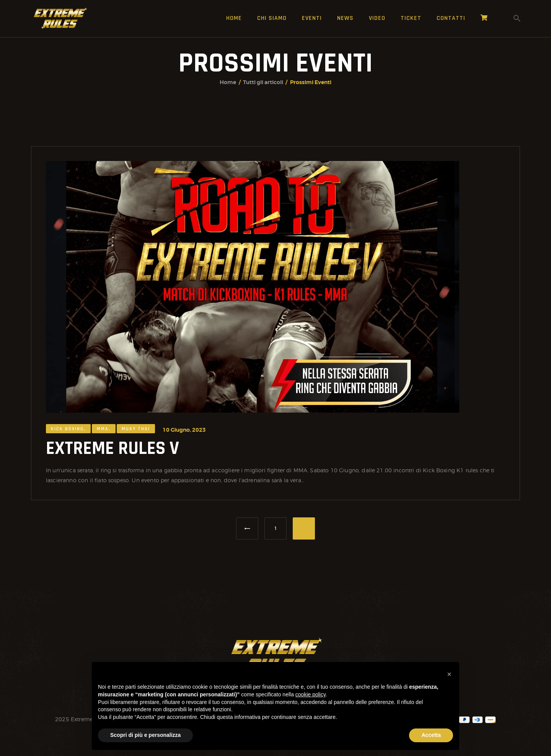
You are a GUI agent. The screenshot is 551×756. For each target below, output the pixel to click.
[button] (449, 674)
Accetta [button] (431, 735)
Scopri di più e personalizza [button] (145, 735)
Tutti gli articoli (263, 82)
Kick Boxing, (68, 432)
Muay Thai (136, 432)
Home (228, 82)
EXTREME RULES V (112, 452)
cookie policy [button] (311, 694)
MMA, (104, 432)
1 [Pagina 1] (280, 525)
